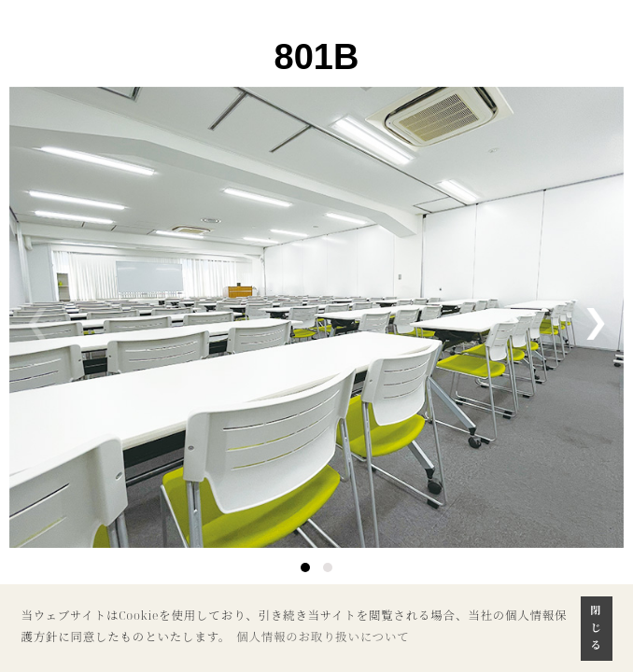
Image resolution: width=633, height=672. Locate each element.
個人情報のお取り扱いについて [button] (323, 637)
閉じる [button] (597, 627)
